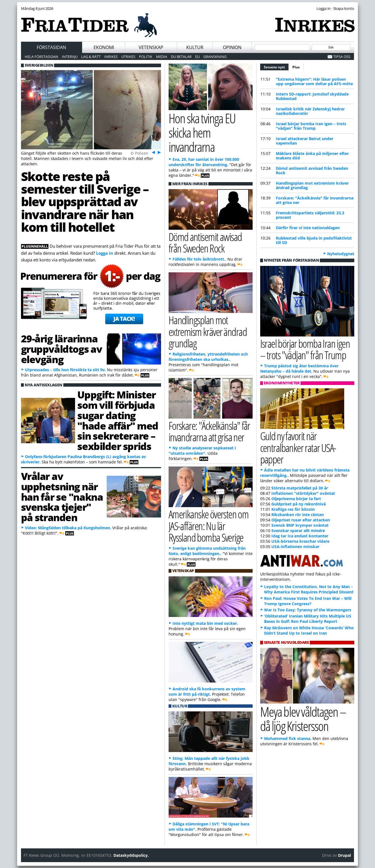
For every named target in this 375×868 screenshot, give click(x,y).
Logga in (105, 253)
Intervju (70, 57)
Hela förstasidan (41, 57)
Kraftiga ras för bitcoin (293, 509)
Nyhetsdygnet (341, 254)
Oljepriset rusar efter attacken (301, 520)
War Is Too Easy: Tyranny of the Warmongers (308, 610)
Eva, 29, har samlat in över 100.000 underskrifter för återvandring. (204, 162)
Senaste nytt (276, 66)
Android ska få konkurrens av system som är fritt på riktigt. (207, 691)
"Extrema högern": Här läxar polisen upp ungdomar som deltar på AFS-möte (314, 81)
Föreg (153, 152)
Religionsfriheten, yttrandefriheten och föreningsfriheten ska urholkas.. (208, 357)
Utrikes (128, 57)
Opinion (232, 47)
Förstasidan (51, 47)
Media (162, 57)
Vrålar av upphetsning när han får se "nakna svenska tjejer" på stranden (62, 497)
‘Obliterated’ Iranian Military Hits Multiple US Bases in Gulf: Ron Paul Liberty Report (308, 619)
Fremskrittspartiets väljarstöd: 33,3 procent (310, 215)
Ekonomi (104, 47)
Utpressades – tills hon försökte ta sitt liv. (65, 370)
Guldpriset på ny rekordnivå (299, 504)
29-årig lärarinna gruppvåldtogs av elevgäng (61, 349)
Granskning (215, 57)
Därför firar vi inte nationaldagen (308, 228)
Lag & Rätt (91, 57)
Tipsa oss (342, 57)
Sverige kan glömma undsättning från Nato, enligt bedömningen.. (207, 551)
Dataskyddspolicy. (131, 855)
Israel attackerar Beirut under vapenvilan (305, 141)
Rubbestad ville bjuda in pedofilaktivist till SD (314, 240)
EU (197, 57)
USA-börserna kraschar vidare (300, 541)
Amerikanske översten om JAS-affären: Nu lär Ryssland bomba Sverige (209, 525)
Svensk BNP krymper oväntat (300, 525)
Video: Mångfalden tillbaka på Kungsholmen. (68, 528)
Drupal (344, 855)
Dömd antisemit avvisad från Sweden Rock (312, 170)
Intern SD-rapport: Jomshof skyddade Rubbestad (312, 96)
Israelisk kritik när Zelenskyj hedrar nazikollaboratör (310, 111)
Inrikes (111, 57)
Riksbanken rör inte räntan (298, 515)
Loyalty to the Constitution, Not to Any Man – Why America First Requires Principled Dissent (309, 589)
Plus (296, 67)
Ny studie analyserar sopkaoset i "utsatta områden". (202, 451)
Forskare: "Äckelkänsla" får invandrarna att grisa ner (315, 200)
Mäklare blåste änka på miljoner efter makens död (312, 156)
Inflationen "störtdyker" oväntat (303, 493)
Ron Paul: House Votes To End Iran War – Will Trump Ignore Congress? (308, 601)
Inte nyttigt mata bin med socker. (205, 623)
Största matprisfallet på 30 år (300, 488)
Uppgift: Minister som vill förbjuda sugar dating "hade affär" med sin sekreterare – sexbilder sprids (118, 420)
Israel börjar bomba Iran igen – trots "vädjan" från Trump (311, 126)
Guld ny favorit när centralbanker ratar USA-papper (298, 447)
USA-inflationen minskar (295, 546)
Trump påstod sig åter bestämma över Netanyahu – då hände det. (299, 368)
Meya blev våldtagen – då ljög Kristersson (303, 719)
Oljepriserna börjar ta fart (296, 499)
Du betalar (181, 57)
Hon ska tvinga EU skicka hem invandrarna (202, 132)
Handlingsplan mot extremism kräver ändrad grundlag (312, 185)
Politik (146, 57)
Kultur (195, 47)
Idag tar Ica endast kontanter (300, 536)
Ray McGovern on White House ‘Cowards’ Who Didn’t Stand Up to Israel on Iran (309, 630)
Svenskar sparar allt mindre (298, 531)
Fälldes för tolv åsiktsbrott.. (199, 259)
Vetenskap (151, 47)
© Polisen (139, 153)
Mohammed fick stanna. (288, 738)
